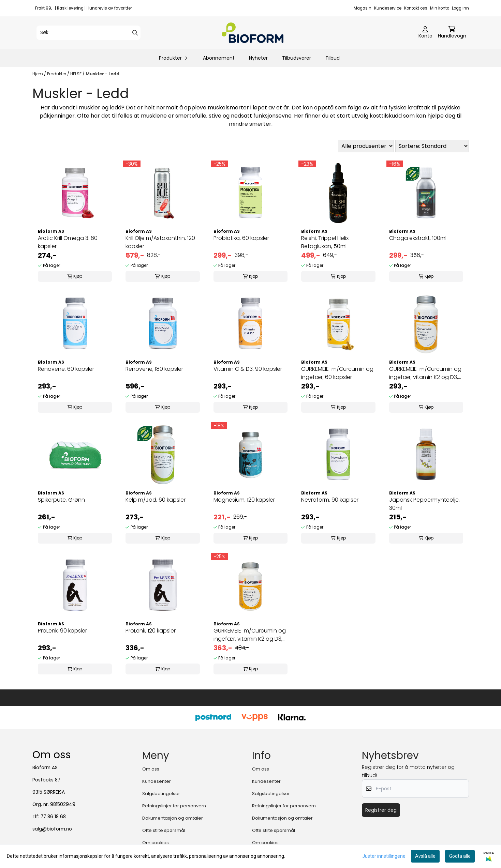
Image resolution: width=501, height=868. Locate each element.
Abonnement (219, 58)
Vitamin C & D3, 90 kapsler (248, 369)
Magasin (363, 8)
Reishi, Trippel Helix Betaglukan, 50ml (325, 242)
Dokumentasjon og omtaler (173, 818)
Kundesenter (157, 781)
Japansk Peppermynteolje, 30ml (424, 504)
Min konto (440, 8)
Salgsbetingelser (161, 794)
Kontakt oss (416, 8)
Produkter (57, 74)
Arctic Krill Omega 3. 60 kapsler (68, 242)
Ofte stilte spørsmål (164, 830)
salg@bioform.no (52, 829)
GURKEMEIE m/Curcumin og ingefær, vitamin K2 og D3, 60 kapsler (425, 373)
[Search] (135, 33)
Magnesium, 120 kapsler (244, 500)
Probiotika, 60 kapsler (241, 238)
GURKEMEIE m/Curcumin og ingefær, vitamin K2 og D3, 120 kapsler (250, 635)
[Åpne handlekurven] (452, 33)
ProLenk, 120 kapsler (151, 631)
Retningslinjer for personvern (174, 806)
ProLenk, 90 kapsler (62, 631)
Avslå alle (425, 856)
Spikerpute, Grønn (61, 500)
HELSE (76, 74)
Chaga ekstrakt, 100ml (418, 238)
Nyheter (258, 58)
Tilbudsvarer (297, 58)
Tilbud (333, 58)
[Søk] (89, 33)
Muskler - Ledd (102, 74)
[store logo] (253, 33)
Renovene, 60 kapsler (66, 369)
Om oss (151, 769)
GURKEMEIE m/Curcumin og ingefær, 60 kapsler (337, 373)
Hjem (38, 74)
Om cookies (156, 843)
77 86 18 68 (53, 817)
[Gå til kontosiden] (425, 33)
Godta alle (460, 856)
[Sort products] (432, 146)
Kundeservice (388, 8)
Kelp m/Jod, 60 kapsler (156, 500)
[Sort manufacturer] (366, 146)
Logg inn (460, 8)
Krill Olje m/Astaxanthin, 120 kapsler (160, 242)
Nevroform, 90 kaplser (330, 500)
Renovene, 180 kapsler (154, 369)
